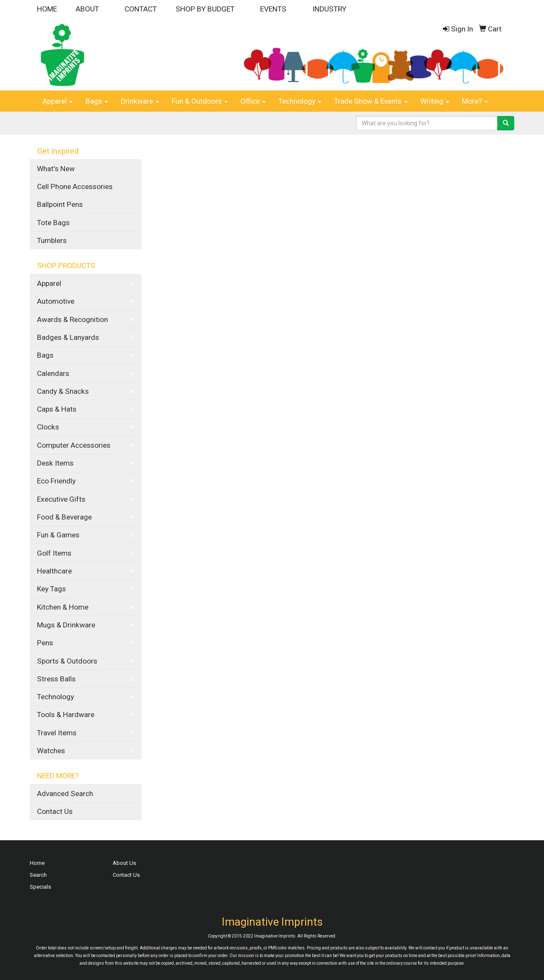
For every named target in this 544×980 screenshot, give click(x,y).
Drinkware (140, 101)
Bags (97, 101)
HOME (47, 9)
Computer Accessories (74, 445)
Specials (40, 887)
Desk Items (55, 463)
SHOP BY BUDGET (205, 9)
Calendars (53, 373)
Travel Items (57, 733)
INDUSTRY (329, 9)
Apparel (58, 101)
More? (475, 101)
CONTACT (141, 9)
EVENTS (273, 9)
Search (38, 875)
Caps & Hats (57, 409)
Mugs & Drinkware (66, 625)
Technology (300, 101)
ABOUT (87, 9)
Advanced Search (65, 794)
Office (253, 101)
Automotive (56, 301)
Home (37, 863)
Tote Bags (53, 223)
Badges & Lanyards (68, 337)
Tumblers (52, 240)
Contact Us (55, 811)
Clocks (48, 427)
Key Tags (51, 589)
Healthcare (54, 571)
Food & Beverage (64, 517)
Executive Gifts (61, 499)
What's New (56, 169)
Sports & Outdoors (67, 661)
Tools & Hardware (66, 715)
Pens (45, 643)
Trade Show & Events (371, 101)
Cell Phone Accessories (75, 186)
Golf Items (54, 553)
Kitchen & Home (63, 607)
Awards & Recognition (72, 319)
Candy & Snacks (63, 391)
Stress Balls (56, 679)
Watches (51, 751)
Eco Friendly (56, 481)
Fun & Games (58, 535)
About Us (124, 863)
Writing (435, 101)
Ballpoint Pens (60, 204)
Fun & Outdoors (200, 101)
